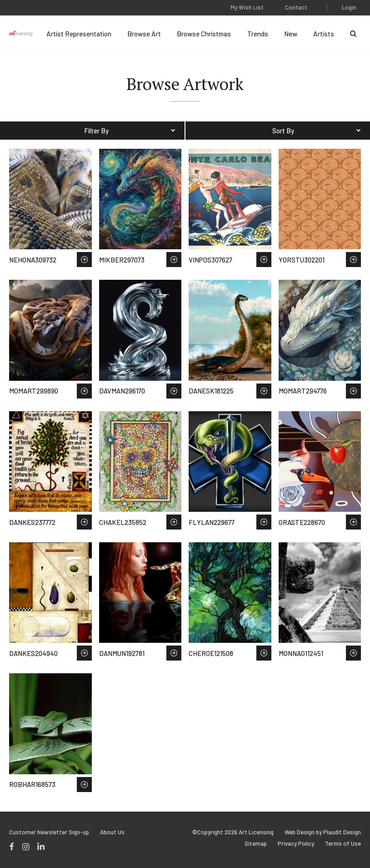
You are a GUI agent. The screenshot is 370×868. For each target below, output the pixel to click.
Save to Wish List (84, 260)
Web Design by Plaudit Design (323, 832)
